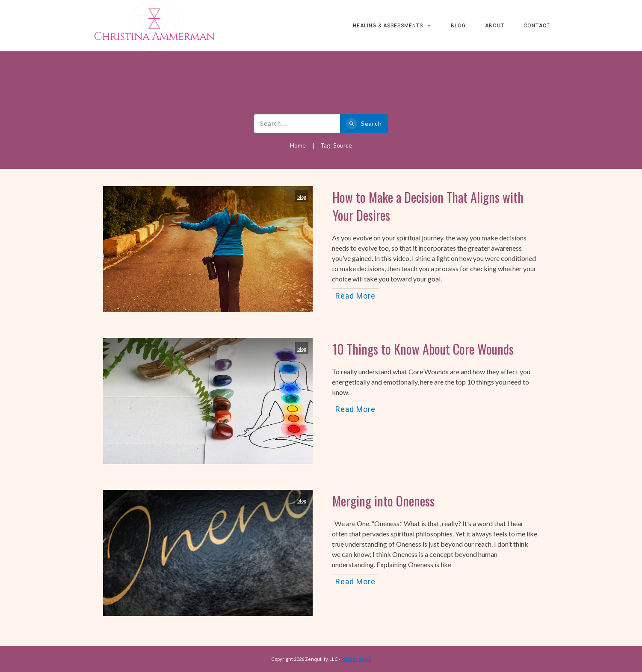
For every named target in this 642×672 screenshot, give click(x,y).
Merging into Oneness (383, 501)
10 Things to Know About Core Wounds (423, 349)
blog (302, 197)
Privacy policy (356, 659)
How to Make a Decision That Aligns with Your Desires (428, 206)
